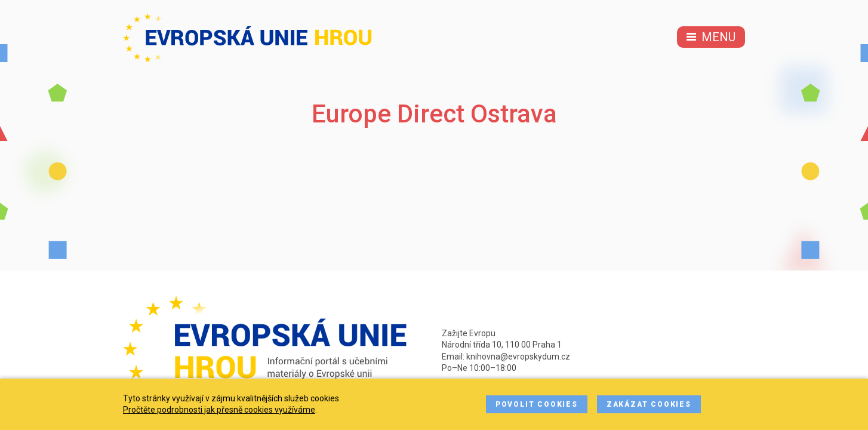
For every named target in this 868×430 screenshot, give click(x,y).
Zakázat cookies (649, 404)
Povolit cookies (537, 404)
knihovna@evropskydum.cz (518, 357)
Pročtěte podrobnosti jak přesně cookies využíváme (219, 410)
